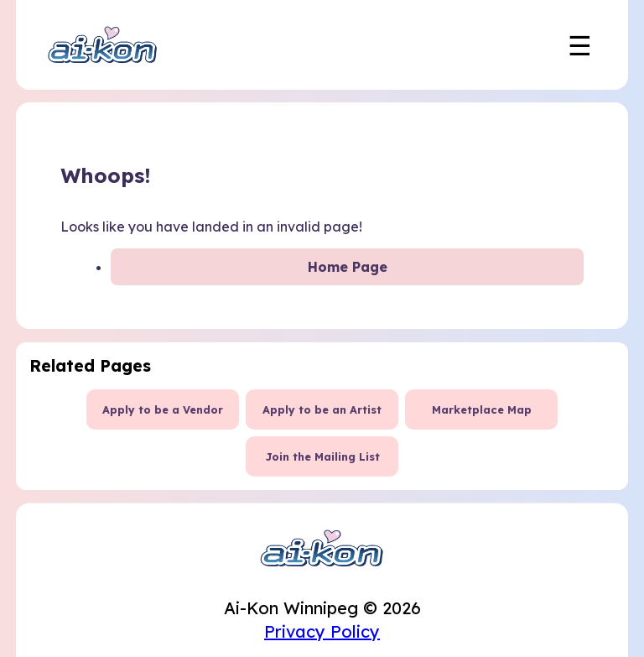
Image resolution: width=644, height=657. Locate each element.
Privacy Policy (322, 631)
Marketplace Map (482, 409)
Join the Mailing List (322, 456)
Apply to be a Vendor (163, 409)
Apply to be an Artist (322, 409)
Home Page (348, 267)
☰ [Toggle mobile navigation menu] (580, 45)
